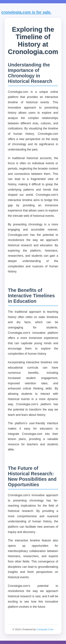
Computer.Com (45, 629)
